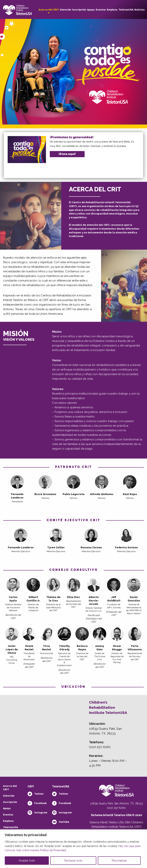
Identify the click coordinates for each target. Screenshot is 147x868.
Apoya (91, 10)
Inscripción (79, 10)
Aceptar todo (27, 861)
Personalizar (119, 861)
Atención (66, 10)
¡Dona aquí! (67, 154)
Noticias (140, 10)
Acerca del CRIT (49, 10)
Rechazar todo (73, 861)
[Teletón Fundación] (116, 792)
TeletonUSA (126, 10)
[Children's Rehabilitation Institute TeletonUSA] (17, 9)
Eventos (101, 10)
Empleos (112, 10)
